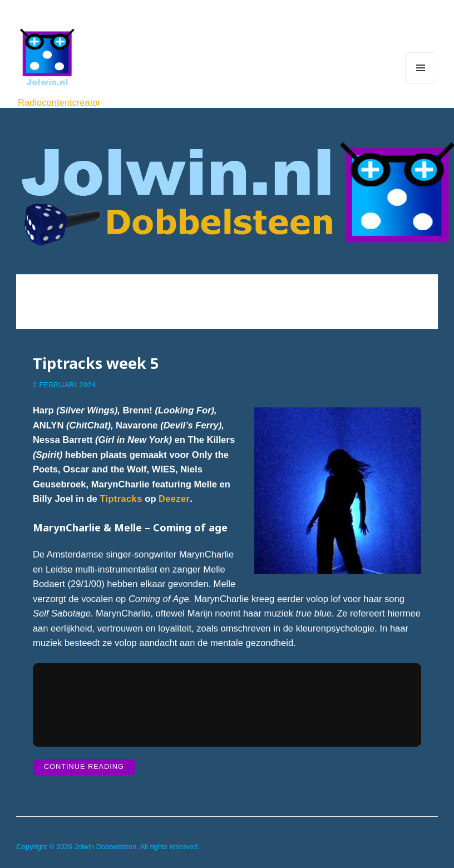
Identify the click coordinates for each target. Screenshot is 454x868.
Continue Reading (90, 767)
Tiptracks (121, 498)
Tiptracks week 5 (96, 362)
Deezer (176, 498)
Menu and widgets (421, 83)
